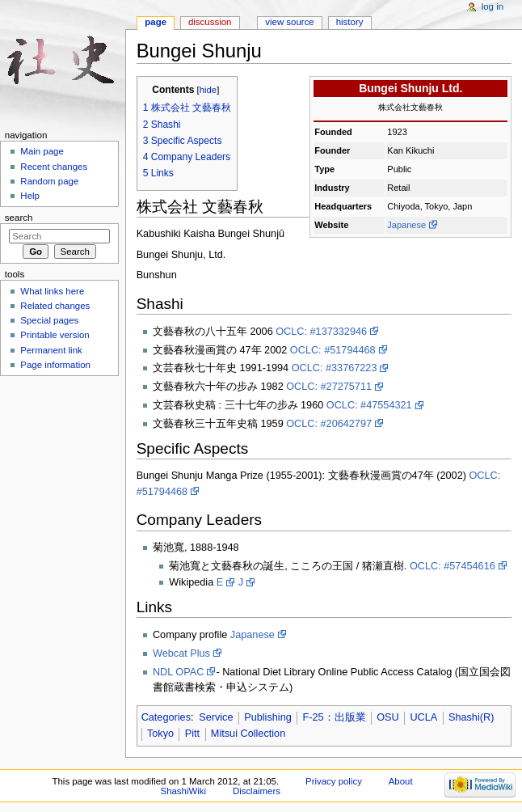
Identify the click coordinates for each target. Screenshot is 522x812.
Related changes (55, 306)
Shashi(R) (471, 717)
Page (156, 22)
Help (30, 196)
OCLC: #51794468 (333, 350)
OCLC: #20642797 (329, 424)
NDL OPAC (178, 672)
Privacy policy (334, 781)
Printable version (55, 335)
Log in (493, 6)
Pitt (192, 734)
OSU (388, 717)
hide (208, 90)
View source (289, 22)
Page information (55, 365)
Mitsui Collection (248, 734)
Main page (42, 151)
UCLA (423, 717)
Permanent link (51, 350)
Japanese (406, 225)
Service (216, 717)
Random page (49, 181)
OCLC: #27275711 (329, 387)
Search (19, 218)
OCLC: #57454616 (453, 566)
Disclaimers (257, 791)
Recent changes (54, 167)
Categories (166, 717)
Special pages (49, 320)
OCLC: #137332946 (321, 332)
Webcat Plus (181, 653)
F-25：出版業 (334, 717)
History (350, 22)
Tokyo (160, 734)
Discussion (210, 22)
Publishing (268, 717)
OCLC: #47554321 (369, 405)
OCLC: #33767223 (335, 368)
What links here (52, 291)
